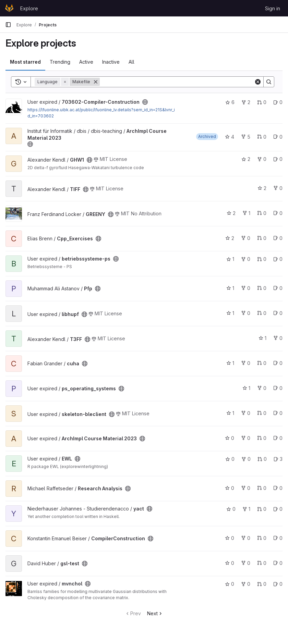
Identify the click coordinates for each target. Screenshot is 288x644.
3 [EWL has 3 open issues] (278, 459)
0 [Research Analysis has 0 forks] (246, 488)
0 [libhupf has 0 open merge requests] (262, 313)
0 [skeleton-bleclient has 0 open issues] (278, 413)
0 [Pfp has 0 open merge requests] (262, 288)
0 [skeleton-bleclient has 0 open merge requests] (262, 413)
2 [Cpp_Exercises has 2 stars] (230, 238)
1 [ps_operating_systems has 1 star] (246, 388)
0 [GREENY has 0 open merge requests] (262, 213)
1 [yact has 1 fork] (246, 509)
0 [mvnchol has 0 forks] (246, 584)
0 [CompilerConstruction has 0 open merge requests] (262, 538)
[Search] (177, 82)
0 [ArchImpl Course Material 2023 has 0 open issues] (278, 137)
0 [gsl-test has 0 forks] (246, 563)
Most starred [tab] (25, 62)
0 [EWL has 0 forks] (246, 459)
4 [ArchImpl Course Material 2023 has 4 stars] (230, 137)
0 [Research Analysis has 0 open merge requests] (262, 488)
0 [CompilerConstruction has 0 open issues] (278, 538)
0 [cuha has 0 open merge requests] (262, 363)
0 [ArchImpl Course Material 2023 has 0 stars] (230, 438)
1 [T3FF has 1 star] (262, 338)
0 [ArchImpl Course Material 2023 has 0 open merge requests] (262, 137)
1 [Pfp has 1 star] (230, 288)
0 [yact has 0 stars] (231, 509)
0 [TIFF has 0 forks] (278, 188)
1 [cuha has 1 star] (230, 363)
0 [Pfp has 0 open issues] (278, 288)
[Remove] (96, 82)
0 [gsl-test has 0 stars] (230, 563)
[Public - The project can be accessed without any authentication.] (145, 102)
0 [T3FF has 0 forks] (278, 338)
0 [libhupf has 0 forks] (246, 313)
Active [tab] (86, 62)
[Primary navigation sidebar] (8, 25)
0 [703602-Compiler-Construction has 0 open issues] (278, 102)
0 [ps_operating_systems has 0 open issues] (278, 388)
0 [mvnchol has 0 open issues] (278, 584)
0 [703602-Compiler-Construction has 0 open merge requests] (262, 102)
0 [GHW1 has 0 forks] (262, 159)
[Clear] (258, 82)
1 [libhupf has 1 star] (230, 313)
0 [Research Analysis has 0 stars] (230, 488)
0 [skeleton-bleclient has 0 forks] (246, 413)
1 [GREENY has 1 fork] (246, 213)
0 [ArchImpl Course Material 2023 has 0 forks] (246, 438)
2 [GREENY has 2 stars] (231, 213)
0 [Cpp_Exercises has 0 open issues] (278, 238)
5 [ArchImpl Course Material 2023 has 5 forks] (246, 137)
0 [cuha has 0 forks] (246, 363)
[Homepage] (9, 8)
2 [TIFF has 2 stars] (262, 188)
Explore (29, 8)
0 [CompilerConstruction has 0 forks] (246, 538)
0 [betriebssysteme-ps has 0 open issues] (278, 259)
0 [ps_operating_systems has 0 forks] (262, 388)
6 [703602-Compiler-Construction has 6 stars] (230, 102)
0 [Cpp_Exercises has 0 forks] (246, 238)
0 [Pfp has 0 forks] (246, 288)
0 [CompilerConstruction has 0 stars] (230, 538)
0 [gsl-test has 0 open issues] (278, 563)
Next (155, 613)
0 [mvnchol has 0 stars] (230, 584)
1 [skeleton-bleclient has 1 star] (230, 413)
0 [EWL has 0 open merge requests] (262, 459)
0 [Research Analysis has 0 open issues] (278, 488)
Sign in (273, 8)
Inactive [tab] (111, 62)
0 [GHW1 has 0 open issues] (278, 159)
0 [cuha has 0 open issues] (278, 363)
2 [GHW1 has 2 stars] (246, 159)
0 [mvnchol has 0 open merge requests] (262, 584)
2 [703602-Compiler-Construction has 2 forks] (246, 102)
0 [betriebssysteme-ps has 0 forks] (246, 259)
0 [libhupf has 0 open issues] (278, 313)
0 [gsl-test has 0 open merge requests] (262, 563)
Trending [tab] (60, 62)
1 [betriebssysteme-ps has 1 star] (230, 259)
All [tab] (131, 62)
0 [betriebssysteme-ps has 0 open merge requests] (262, 259)
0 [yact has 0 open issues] (278, 509)
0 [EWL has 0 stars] (230, 459)
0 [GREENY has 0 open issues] (278, 213)
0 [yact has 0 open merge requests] (262, 509)
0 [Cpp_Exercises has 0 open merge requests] (262, 238)
